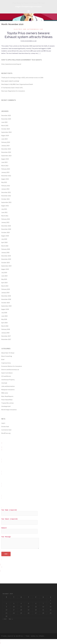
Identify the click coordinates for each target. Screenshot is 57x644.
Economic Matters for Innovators (12, 366)
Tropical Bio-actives (8, 403)
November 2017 (6, 339)
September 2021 (6, 202)
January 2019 (5, 293)
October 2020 (5, 232)
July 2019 (4, 272)
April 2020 (4, 242)
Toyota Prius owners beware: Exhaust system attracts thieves (29, 35)
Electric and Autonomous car (28, 29)
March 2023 (5, 166)
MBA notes (5, 393)
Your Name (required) (19, 512)
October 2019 (5, 263)
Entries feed (5, 426)
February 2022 (6, 186)
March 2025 (5, 126)
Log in (3, 423)
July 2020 (4, 239)
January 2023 (5, 172)
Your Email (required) (19, 521)
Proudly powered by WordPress (12, 636)
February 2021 (6, 219)
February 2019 (6, 289)
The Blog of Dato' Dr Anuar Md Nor (28, 3)
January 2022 (5, 189)
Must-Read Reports (7, 396)
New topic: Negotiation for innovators (13, 91)
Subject (19, 530)
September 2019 (6, 266)
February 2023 (6, 169)
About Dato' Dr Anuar (8, 353)
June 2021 (4, 212)
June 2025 (4, 122)
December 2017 (6, 336)
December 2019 (6, 256)
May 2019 (4, 279)
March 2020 (5, 246)
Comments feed (6, 430)
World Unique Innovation (9, 410)
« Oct (5, 619)
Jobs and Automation (8, 386)
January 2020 (5, 252)
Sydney (33, 636)
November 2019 (6, 259)
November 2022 (6, 176)
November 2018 (6, 299)
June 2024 (4, 139)
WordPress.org (6, 433)
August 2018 (5, 309)
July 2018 (4, 313)
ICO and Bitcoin (6, 376)
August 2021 (5, 206)
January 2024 (5, 146)
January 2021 (5, 222)
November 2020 (6, 229)
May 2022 (4, 182)
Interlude (4, 383)
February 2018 (6, 329)
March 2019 (5, 286)
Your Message (20, 543)
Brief (3, 359)
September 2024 (6, 132)
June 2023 (4, 162)
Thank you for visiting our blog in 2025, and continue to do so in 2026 (22, 78)
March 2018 (5, 326)
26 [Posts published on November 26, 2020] (28, 613)
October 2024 (5, 129)
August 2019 (5, 269)
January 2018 (5, 333)
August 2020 (5, 236)
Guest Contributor (7, 373)
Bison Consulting (7, 356)
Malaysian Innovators (8, 390)
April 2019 (4, 283)
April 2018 (4, 323)
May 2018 (4, 319)
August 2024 (5, 135)
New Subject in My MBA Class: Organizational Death (17, 84)
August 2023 (5, 159)
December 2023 (6, 149)
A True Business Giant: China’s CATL (12, 88)
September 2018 (6, 306)
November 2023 (6, 152)
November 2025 (6, 119)
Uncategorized (6, 406)
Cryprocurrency (6, 363)
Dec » (11, 619)
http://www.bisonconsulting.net (11, 64)
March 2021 (5, 216)
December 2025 (6, 115)
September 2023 (6, 156)
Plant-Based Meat (7, 400)
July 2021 (4, 209)
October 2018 (5, 303)
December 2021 (6, 192)
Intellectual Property (8, 380)
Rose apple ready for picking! (10, 81)
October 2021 (5, 199)
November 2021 (6, 196)
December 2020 (6, 226)
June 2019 (4, 276)
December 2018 (6, 296)
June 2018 (4, 316)
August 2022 (5, 179)
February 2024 (6, 142)
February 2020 (6, 249)
